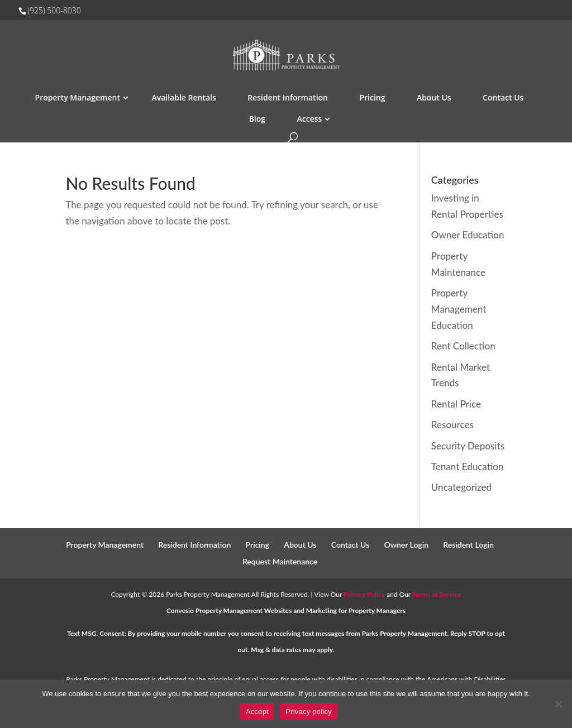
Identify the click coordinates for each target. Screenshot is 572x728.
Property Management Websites (244, 610)
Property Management (78, 97)
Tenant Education (468, 466)
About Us (434, 97)
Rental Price (456, 404)
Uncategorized (461, 487)
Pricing (372, 97)
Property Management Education (459, 309)
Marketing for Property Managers (356, 610)
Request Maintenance (280, 561)
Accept (257, 712)
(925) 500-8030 (54, 10)
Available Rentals (183, 97)
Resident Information (288, 97)
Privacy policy (309, 712)
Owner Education (468, 235)
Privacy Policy (364, 594)
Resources (452, 425)
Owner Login (406, 545)
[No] (558, 704)
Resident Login (468, 545)
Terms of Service (437, 594)
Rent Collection (463, 346)
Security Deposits (468, 446)
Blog (257, 119)
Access (310, 119)
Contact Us (503, 97)
